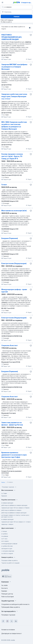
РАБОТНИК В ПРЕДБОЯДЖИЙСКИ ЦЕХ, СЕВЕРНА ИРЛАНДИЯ (12, 37)
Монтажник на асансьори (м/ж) (14, 211)
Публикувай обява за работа (11, 607)
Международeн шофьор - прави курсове (14, 291)
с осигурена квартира (8, 551)
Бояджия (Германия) (10, 238)
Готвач (4, 185)
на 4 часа (4, 539)
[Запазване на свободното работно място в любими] (31, 35)
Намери (17, 17)
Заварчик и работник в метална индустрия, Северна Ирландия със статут (14, 96)
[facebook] (3, 621)
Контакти (4, 588)
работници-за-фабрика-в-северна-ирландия (14, 505)
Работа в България (8, 597)
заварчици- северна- (7, 524)
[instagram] (7, 621)
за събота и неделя (7, 553)
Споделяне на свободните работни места (15, 604)
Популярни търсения (9, 487)
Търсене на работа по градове (10, 563)
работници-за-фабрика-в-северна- (12, 510)
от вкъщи (4, 531)
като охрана (5, 541)
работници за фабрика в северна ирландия (14, 513)
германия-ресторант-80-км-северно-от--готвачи (16, 522)
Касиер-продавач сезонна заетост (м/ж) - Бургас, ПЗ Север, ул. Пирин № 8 (12, 156)
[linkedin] (16, 621)
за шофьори (5, 536)
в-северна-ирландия (7, 519)
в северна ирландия (7, 503)
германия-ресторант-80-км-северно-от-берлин (15, 508)
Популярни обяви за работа (9, 560)
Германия (4, 496)
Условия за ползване (8, 630)
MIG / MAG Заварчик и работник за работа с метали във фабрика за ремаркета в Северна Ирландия (14, 126)
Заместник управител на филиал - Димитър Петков (12, 424)
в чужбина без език (7, 546)
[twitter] (12, 621)
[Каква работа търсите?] (16, 7)
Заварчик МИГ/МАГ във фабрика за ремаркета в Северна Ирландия (14, 67)
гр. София (4, 493)
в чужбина (4, 534)
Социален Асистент (10, 345)
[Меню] (2, 2)
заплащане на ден (7, 549)
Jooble (13, 640)
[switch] (30, 28)
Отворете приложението (27, 3)
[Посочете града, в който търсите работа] (16, 12)
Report (29, 59)
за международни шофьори (9, 544)
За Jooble (4, 585)
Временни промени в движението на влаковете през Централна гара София (14, 455)
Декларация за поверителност (12, 633)
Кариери (4, 591)
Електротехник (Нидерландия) (14, 263)
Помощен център (7, 594)
